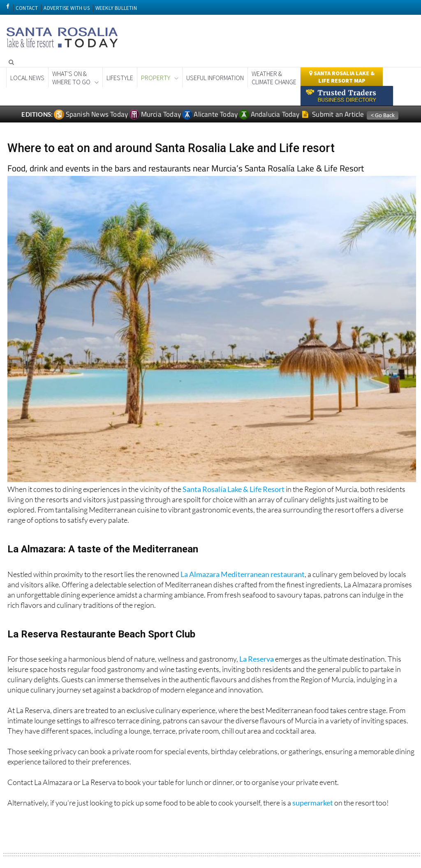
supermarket (313, 803)
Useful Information (215, 78)
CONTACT (27, 8)
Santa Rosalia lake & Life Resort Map (342, 77)
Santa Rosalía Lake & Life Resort (234, 489)
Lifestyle (120, 78)
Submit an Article (333, 114)
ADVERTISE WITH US (66, 8)
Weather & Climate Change (274, 78)
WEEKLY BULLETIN (116, 8)
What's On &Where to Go (71, 78)
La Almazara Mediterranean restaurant (243, 574)
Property (156, 78)
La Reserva (257, 659)
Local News (27, 78)
